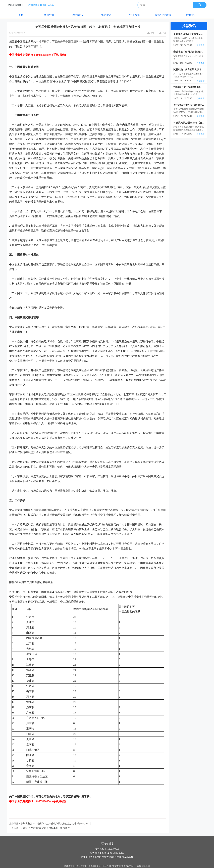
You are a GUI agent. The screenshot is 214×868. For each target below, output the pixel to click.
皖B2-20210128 (143, 866)
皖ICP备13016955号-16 (101, 866)
